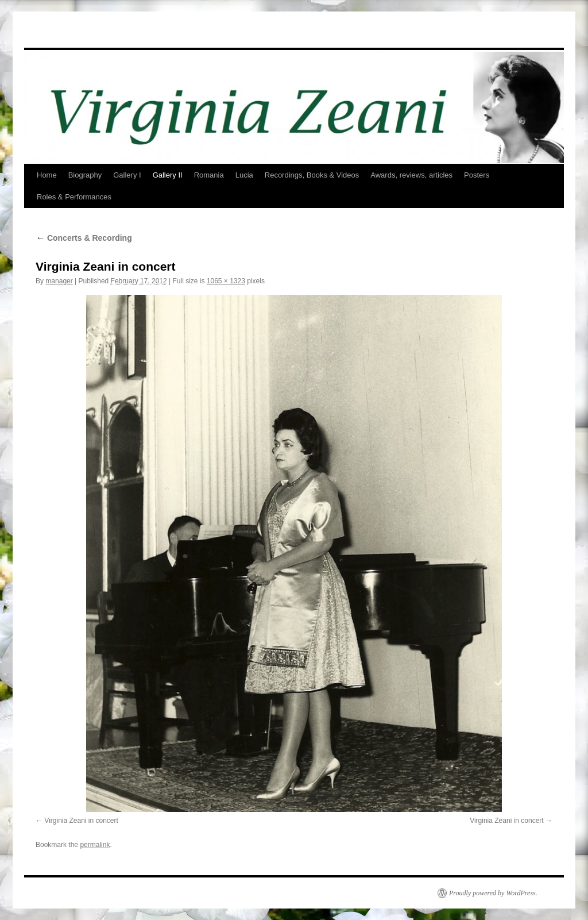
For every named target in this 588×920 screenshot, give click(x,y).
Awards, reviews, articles (411, 175)
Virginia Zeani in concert (81, 821)
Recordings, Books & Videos (312, 175)
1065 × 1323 (226, 281)
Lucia (244, 175)
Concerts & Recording (84, 238)
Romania (209, 175)
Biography (85, 175)
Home (47, 175)
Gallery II (168, 175)
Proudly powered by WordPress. (493, 893)
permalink (95, 845)
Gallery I (127, 175)
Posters (477, 175)
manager (59, 281)
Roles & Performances (74, 197)
